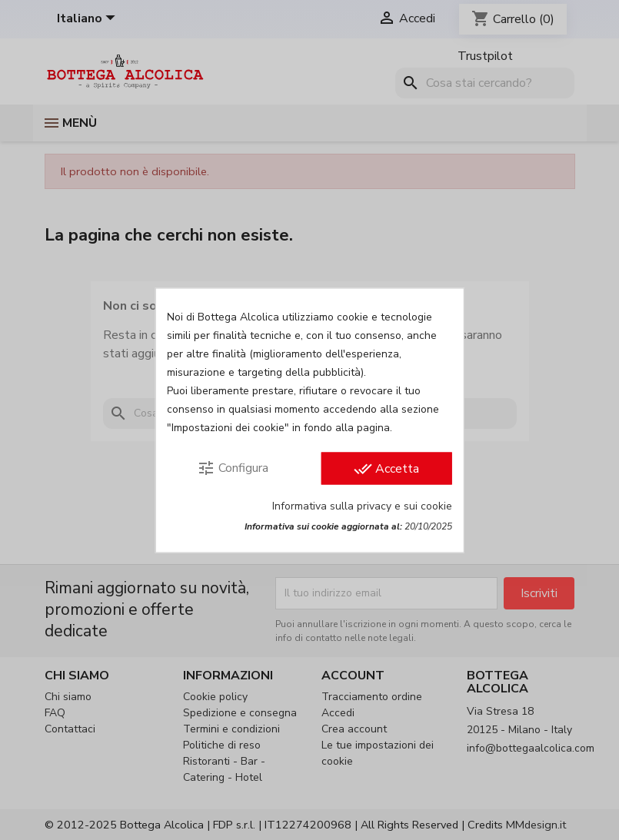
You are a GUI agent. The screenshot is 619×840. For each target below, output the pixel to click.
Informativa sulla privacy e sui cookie (362, 505)
